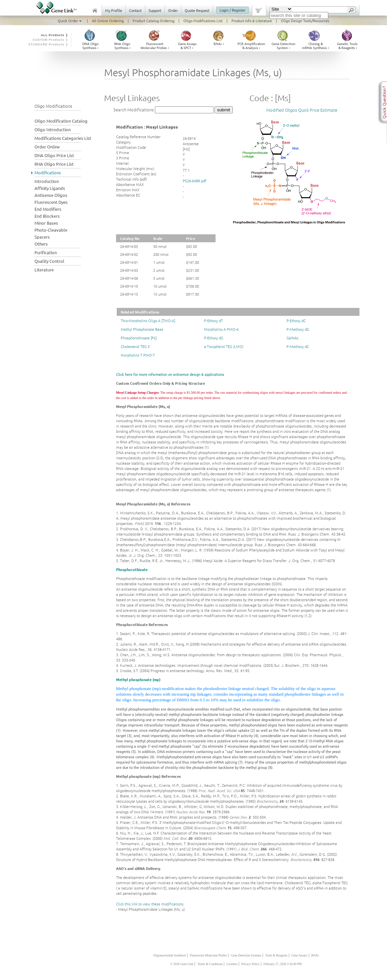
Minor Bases (46, 223)
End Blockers (47, 216)
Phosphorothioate (132, 569)
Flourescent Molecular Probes (208, 955)
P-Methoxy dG (298, 329)
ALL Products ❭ (55, 35)
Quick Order (70, 21)
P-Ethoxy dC (296, 320)
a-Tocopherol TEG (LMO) (224, 346)
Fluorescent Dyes (51, 202)
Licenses (232, 964)
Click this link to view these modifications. (150, 904)
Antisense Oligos (51, 195)
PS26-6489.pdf (194, 181)
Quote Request (197, 10)
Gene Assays (299, 955)
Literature (44, 270)
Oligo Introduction (53, 129)
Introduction (47, 181)
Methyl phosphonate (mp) (138, 679)
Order (173, 10)
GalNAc (292, 338)
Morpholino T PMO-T (138, 355)
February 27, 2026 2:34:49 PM (283, 964)
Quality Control (49, 261)
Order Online (47, 147)
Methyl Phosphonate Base (142, 329)
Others (41, 244)
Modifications (48, 173)
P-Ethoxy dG (214, 338)
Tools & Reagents (276, 955)
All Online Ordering (108, 21)
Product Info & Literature (252, 21)
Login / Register (232, 10)
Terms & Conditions (210, 964)
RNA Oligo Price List (54, 164)
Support (155, 10)
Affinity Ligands (50, 188)
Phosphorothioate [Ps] (139, 338)
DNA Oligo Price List (54, 155)
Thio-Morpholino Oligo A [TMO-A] (148, 320)
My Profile (114, 10)
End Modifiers (48, 209)
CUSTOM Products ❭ (51, 40)
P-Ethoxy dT (213, 320)
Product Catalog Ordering (154, 21)
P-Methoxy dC (298, 346)
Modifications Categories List (63, 138)
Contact (135, 10)
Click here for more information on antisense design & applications (170, 374)
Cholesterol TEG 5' (136, 346)
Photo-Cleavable (51, 230)
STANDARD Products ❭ (49, 44)
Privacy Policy (251, 964)
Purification (46, 252)
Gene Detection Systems (246, 955)
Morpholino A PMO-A (221, 329)
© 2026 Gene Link (182, 964)
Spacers (42, 237)
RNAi (315, 955)
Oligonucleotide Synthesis (169, 955)
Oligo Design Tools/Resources (305, 21)
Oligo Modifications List (203, 21)
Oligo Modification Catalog (61, 121)
